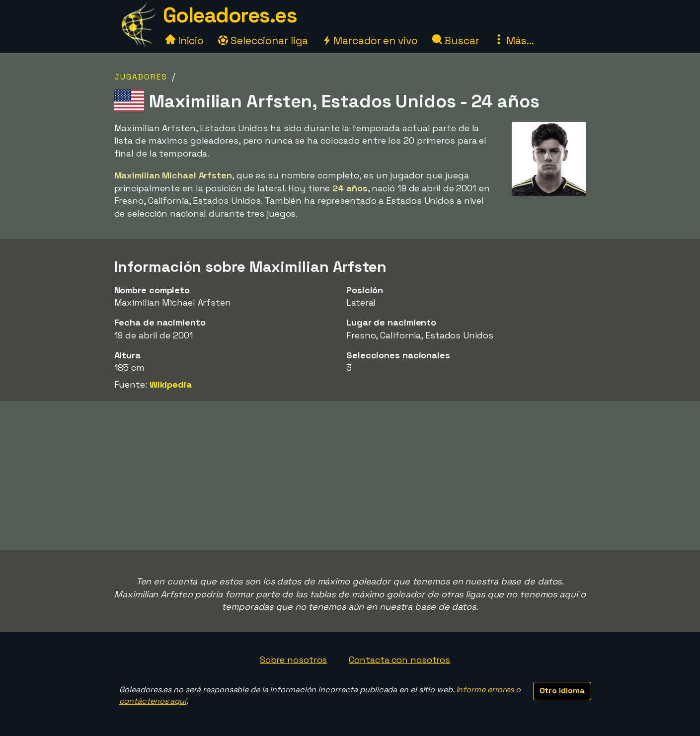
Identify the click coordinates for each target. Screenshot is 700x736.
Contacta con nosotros (399, 660)
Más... (514, 41)
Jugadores (141, 77)
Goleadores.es (230, 15)
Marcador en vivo (370, 41)
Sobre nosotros (294, 660)
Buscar (456, 41)
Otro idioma (562, 691)
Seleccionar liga (263, 41)
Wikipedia (171, 384)
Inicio (185, 41)
